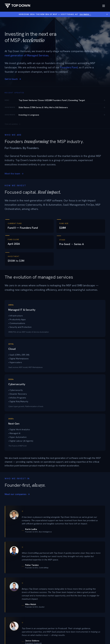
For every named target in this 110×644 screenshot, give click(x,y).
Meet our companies (17, 497)
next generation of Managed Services (27, 55)
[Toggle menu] (104, 6)
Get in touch (13, 79)
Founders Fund (69, 67)
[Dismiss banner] (107, 14)
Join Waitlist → (85, 14)
